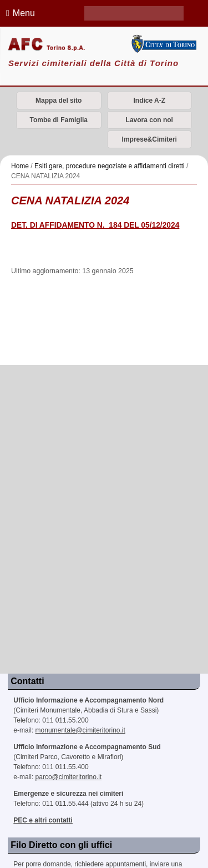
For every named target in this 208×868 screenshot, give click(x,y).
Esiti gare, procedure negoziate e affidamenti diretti (110, 166)
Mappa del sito (59, 101)
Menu (19, 13)
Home (20, 166)
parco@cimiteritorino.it (69, 777)
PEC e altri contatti (43, 820)
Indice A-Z (149, 101)
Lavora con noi (149, 120)
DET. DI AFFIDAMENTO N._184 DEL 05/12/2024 (95, 225)
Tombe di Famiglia (59, 120)
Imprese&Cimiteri (149, 139)
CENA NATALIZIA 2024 (70, 200)
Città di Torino (164, 44)
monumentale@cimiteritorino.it (80, 730)
